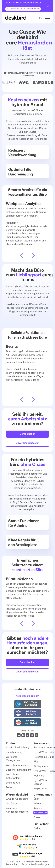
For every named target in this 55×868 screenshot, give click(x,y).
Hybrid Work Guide (44, 752)
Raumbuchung (14, 752)
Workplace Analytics (17, 765)
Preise (9, 787)
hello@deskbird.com (27, 696)
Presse (37, 817)
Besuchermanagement (18, 770)
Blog (36, 762)
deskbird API (13, 783)
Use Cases (12, 804)
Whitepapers (40, 766)
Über (36, 799)
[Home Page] (16, 18)
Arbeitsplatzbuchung (17, 748)
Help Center (40, 789)
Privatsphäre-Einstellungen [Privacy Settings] (35, 865)
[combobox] (40, 18)
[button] (48, 6)
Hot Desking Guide (44, 757)
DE (40, 18)
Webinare (39, 776)
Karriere (38, 808)
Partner (37, 828)
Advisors (38, 804)
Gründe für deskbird (17, 799)
